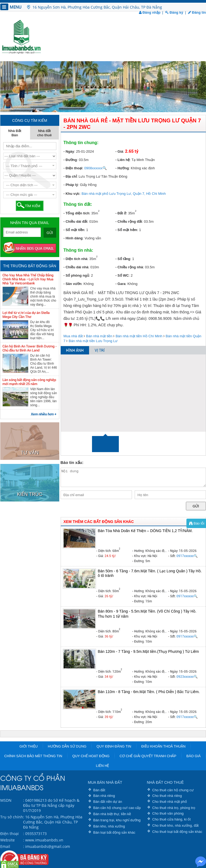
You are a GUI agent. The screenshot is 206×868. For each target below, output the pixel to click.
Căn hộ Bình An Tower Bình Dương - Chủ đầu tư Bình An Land (30, 348)
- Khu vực (72, 194)
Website (8, 840)
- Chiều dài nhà (76, 267)
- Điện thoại (73, 168)
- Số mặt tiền (74, 230)
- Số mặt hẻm (126, 230)
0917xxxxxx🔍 (187, 556)
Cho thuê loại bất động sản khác (177, 832)
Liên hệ (103, 766)
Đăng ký (174, 12)
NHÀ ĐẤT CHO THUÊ (165, 782)
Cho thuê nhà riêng (167, 796)
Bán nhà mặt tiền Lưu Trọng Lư (93, 341)
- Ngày (69, 151)
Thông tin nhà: (78, 250)
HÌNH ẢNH (75, 350)
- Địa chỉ (70, 176)
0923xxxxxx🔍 (187, 677)
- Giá (119, 151)
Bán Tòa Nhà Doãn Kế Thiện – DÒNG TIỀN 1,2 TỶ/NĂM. (145, 531)
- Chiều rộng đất (129, 221)
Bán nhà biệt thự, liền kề (112, 814)
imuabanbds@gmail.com (48, 846)
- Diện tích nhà (76, 259)
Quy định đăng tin (114, 746)
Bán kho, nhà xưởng (109, 826)
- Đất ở (121, 213)
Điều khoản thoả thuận (163, 746)
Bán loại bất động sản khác (114, 832)
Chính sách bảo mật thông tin (33, 756)
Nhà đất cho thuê (45, 133)
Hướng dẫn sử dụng (67, 746)
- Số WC (122, 275)
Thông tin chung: (81, 143)
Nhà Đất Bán (15, 133)
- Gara (120, 284)
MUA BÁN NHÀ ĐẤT (105, 782)
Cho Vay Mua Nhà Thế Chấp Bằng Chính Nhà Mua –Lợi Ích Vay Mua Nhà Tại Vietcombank (28, 279)
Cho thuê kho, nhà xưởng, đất (176, 825)
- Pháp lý (71, 185)
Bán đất (99, 790)
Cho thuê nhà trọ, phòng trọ (174, 808)
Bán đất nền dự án (108, 802)
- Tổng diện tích (77, 213)
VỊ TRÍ (100, 350)
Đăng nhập (150, 12)
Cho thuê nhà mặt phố (170, 802)
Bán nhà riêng (104, 796)
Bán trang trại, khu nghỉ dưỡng (117, 820)
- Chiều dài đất (76, 221)
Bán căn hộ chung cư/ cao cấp (117, 808)
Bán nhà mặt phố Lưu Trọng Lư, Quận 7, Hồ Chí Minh (124, 194)
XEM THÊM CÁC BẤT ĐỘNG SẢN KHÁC (99, 522)
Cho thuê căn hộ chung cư (173, 790)
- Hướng (122, 168)
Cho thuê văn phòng (168, 813)
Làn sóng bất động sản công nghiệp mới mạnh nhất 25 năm (29, 382)
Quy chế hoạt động (91, 756)
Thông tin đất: (78, 204)
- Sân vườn (73, 284)
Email (5, 846)
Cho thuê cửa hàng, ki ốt (172, 819)
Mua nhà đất (73, 336)
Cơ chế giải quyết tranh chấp (148, 756)
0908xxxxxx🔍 (95, 168)
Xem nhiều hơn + (44, 414)
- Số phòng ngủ (76, 275)
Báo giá (194, 756)
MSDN (6, 800)
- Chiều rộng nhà (129, 267)
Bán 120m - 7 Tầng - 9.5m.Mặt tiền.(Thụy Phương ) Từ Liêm (148, 651)
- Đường (70, 160)
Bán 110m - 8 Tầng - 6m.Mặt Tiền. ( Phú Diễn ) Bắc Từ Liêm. (149, 692)
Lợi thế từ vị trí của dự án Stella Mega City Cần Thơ (26, 315)
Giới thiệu (28, 746)
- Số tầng (123, 259)
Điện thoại (10, 834)
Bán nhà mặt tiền (99, 336)
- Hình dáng (73, 238)
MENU (11, 7)
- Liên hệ (122, 160)
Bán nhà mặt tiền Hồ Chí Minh (139, 336)
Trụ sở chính (12, 817)
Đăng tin (197, 12)
